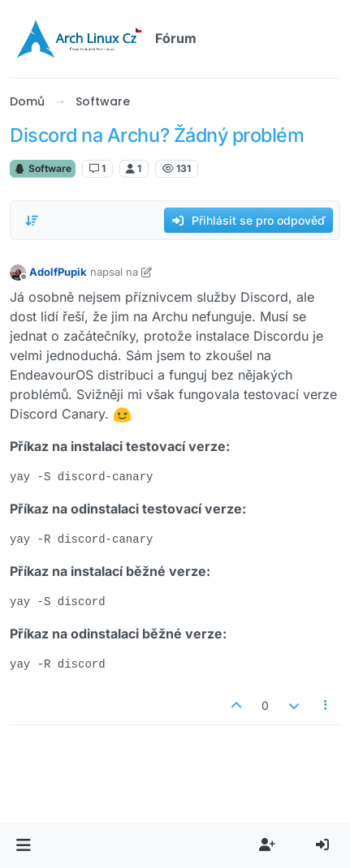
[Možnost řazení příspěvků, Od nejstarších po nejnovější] (32, 221)
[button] (23, 845)
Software (43, 168)
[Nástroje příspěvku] (326, 705)
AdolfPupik (58, 272)
